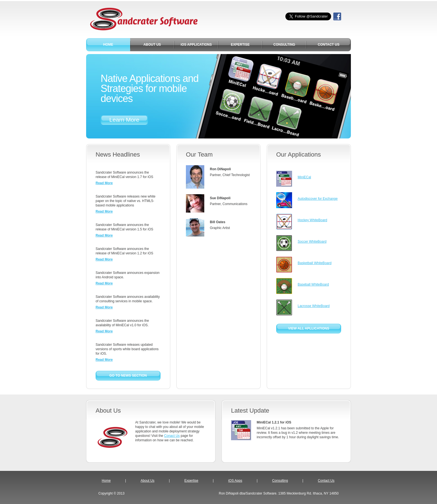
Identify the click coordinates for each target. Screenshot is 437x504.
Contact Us (326, 481)
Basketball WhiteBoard (315, 263)
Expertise (191, 481)
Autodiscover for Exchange (318, 199)
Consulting (280, 481)
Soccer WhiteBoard (312, 242)
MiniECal (304, 177)
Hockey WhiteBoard (312, 220)
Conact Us (172, 436)
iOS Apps (235, 481)
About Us (148, 481)
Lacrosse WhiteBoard (314, 306)
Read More (104, 183)
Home (106, 481)
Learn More (124, 120)
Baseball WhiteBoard (313, 284)
